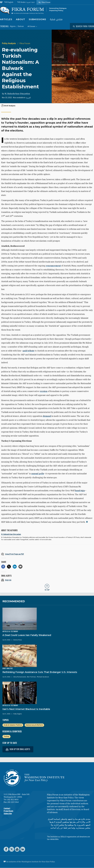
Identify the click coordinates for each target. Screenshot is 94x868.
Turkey (6, 736)
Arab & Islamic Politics (13, 725)
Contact (7, 808)
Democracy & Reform (34, 725)
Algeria (13, 26)
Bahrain (21, 26)
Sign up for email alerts (18, 749)
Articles (6, 19)
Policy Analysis (9, 43)
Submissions (37, 19)
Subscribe (8, 814)
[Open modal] (83, 26)
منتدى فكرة (56, 19)
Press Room (8, 811)
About (21, 19)
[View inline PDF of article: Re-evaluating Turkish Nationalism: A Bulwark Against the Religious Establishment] (47, 554)
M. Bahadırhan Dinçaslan (17, 94)
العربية (28, 98)
